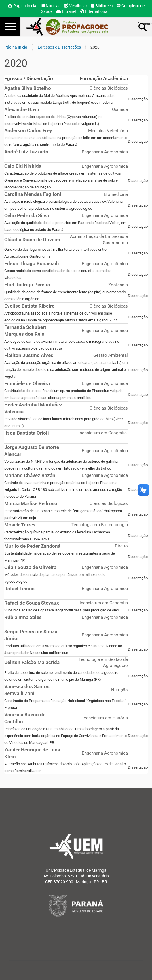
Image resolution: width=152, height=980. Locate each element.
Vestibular (76, 6)
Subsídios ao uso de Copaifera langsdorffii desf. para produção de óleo (62, 610)
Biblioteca (102, 6)
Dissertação (138, 99)
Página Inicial (22, 6)
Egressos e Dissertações (59, 47)
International (94, 11)
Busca (143, 27)
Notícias (51, 6)
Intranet (66, 11)
